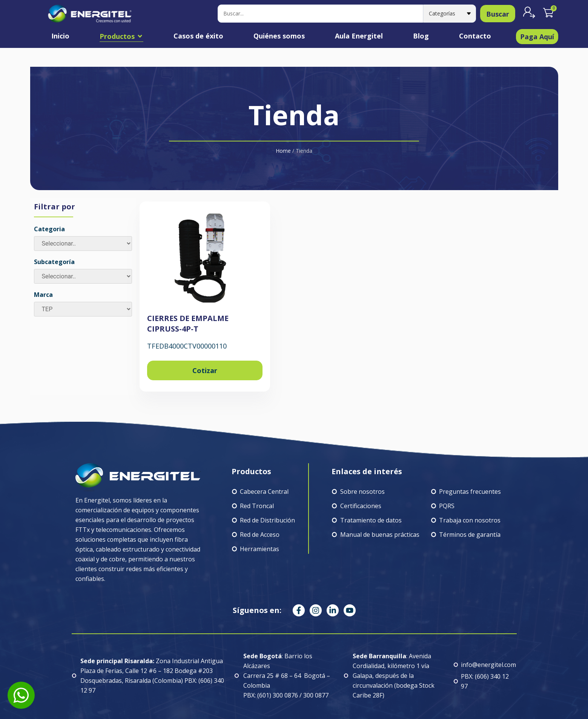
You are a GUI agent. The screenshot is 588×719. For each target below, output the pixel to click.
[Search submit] (498, 14)
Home (283, 151)
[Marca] (83, 309)
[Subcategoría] (83, 276)
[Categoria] (83, 244)
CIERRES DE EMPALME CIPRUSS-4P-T (188, 323)
